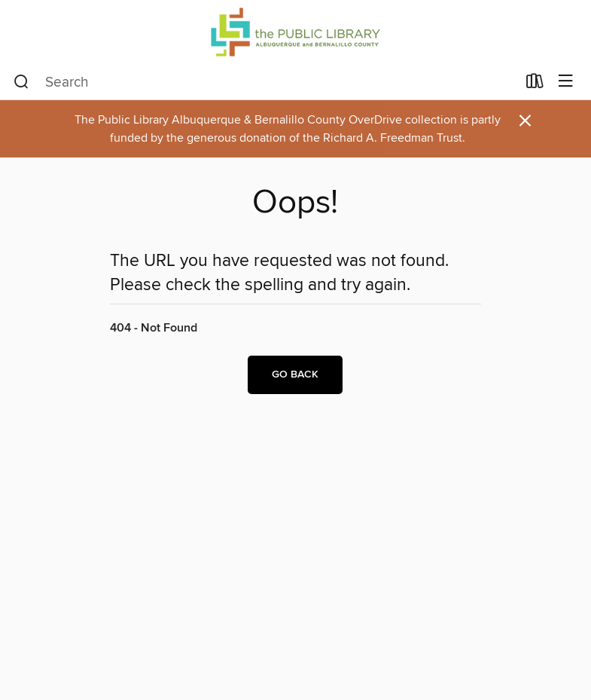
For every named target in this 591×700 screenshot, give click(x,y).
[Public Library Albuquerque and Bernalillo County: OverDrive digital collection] (295, 32)
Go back (295, 374)
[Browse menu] (566, 82)
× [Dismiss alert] (525, 121)
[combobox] (265, 82)
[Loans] (535, 84)
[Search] (21, 82)
